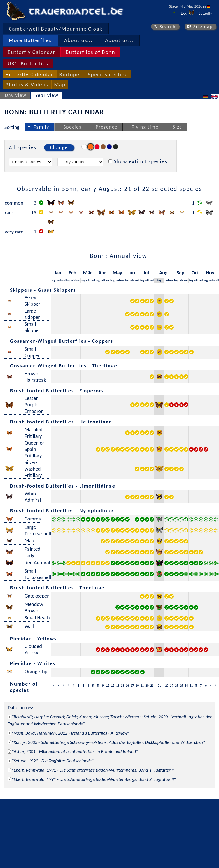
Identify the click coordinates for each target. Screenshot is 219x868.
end (63, 280)
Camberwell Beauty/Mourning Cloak (55, 29)
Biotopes (71, 74)
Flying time (145, 127)
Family (41, 127)
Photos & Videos (27, 85)
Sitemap (203, 27)
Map (60, 85)
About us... (78, 40)
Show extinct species (140, 161)
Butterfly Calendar (32, 52)
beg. (54, 280)
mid (59, 280)
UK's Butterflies (28, 63)
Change (59, 147)
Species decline (108, 74)
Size (178, 127)
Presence (107, 127)
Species (73, 127)
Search (167, 27)
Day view (16, 95)
